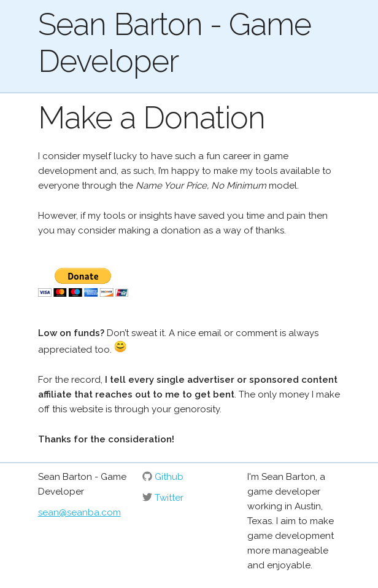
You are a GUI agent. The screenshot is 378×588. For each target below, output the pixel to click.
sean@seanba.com (79, 512)
